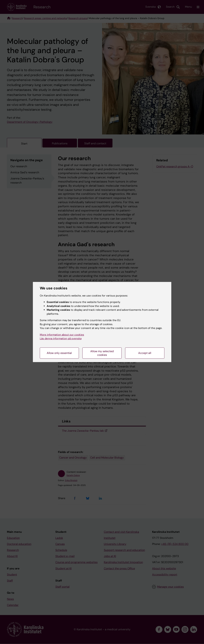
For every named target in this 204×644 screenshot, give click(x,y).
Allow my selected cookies (102, 353)
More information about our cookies (62, 335)
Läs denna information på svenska (61, 338)
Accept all (145, 353)
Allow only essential (59, 353)
